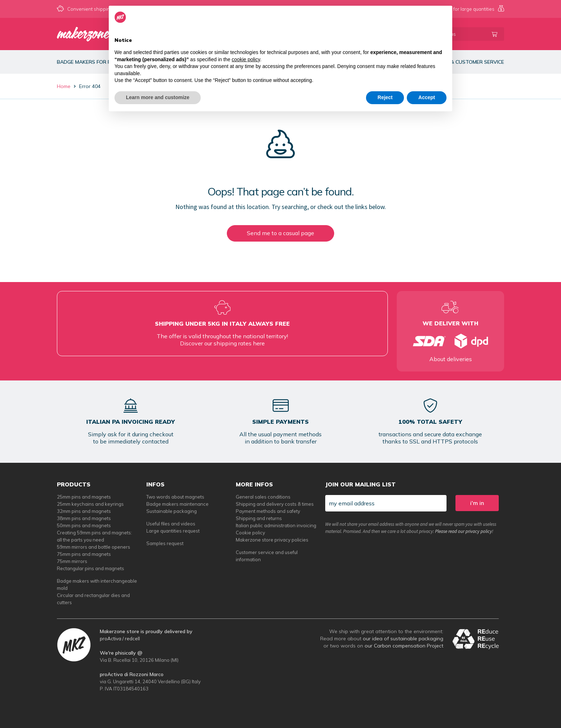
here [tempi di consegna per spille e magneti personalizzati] (259, 343)
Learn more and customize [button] (158, 97)
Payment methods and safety (268, 511)
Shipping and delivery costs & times (275, 504)
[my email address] (386, 503)
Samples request (165, 543)
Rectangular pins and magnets (91, 568)
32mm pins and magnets (84, 511)
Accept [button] (427, 97)
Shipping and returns (259, 518)
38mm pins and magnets (84, 518)
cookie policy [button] (246, 59)
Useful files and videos (171, 524)
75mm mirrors (72, 561)
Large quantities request (173, 531)
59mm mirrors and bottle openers (94, 547)
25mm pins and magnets (84, 497)
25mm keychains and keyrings (90, 504)
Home (64, 86)
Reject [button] (385, 97)
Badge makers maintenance (177, 504)
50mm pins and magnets (84, 525)
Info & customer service (471, 62)
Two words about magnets (175, 497)
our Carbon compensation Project (404, 646)
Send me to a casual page (280, 233)
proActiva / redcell (120, 639)
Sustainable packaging (172, 511)
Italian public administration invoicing (276, 525)
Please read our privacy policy (464, 531)
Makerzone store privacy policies (272, 540)
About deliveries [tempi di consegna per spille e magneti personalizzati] (451, 359)
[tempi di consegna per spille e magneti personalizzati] (450, 341)
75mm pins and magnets (84, 554)
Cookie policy (250, 533)
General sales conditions (263, 497)
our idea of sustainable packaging (403, 639)
